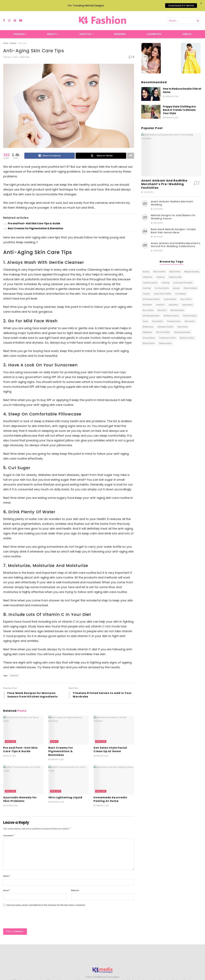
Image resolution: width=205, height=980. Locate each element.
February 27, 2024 (101, 802)
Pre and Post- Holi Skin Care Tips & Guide (34, 219)
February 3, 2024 (101, 752)
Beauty (52, 30)
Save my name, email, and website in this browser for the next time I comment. (46, 901)
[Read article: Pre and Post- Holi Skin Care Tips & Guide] (23, 726)
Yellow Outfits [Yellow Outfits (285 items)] (165, 339)
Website (75, 886)
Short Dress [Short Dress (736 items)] (183, 323)
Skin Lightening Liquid (65, 793)
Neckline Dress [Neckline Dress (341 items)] (177, 306)
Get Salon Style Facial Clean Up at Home (110, 746)
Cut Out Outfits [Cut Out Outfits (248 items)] (162, 284)
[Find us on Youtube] (21, 17)
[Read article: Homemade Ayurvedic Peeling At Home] (114, 776)
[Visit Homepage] (102, 17)
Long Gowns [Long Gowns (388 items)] (187, 301)
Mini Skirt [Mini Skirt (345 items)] (162, 306)
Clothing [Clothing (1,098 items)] (165, 279)
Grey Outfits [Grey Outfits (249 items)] (186, 295)
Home (6, 39)
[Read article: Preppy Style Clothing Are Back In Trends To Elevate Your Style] (151, 108)
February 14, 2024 (56, 755)
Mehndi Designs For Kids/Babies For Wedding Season (173, 213)
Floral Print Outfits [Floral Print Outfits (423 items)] (163, 290)
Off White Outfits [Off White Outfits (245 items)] (171, 312)
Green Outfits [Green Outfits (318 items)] (170, 295)
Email (7, 886)
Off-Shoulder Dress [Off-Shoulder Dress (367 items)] (151, 312)
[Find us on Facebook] (4, 17)
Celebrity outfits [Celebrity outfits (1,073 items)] (150, 279)
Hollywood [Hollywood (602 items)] (147, 301)
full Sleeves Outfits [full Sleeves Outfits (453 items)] (151, 295)
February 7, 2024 (10, 53)
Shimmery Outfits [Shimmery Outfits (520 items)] (165, 323)
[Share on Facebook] (50, 152)
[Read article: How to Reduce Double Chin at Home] (151, 90)
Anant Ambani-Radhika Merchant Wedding (172, 199)
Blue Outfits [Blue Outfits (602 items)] (175, 268)
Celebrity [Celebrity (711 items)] (161, 273)
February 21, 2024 (171, 92)
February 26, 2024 (56, 798)
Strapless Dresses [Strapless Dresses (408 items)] (182, 328)
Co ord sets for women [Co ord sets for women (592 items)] (183, 279)
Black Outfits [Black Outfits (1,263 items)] (160, 268)
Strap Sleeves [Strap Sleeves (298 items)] (149, 334)
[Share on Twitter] (101, 152)
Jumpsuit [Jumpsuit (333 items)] (160, 301)
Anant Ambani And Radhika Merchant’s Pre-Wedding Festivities (164, 180)
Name (7, 872)
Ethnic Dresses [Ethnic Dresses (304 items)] (190, 284)
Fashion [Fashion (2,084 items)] (146, 290)
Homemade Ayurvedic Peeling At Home (110, 795)
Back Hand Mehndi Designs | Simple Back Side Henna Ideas (173, 227)
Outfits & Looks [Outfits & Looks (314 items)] (190, 312)
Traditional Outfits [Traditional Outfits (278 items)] (168, 334)
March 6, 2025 (9, 752)
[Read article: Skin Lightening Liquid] (69, 776)
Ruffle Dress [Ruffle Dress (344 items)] (148, 323)
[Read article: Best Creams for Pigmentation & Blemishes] (69, 726)
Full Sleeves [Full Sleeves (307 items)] (181, 290)
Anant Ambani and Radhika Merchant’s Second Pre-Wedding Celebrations (176, 241)
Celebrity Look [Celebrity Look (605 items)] (175, 273)
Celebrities (154, 30)
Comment (9, 832)
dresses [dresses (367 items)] (176, 284)
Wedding (120, 30)
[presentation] (28, 915)
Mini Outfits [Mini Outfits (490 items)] (148, 306)
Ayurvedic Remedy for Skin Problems (20, 795)
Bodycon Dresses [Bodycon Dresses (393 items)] (192, 268)
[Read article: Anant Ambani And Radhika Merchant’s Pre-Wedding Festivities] (172, 151)
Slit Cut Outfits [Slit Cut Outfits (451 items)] (163, 328)
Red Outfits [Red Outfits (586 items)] (190, 317)
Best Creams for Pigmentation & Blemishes (36, 224)
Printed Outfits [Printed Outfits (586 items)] (174, 317)
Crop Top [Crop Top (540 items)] (147, 284)
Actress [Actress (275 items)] (146, 268)
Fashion (19, 30)
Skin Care (22, 39)
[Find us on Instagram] (9, 17)
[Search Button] (199, 17)
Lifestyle (85, 30)
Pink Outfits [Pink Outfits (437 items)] (158, 317)
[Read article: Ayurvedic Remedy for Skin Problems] (23, 776)
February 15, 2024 (171, 114)
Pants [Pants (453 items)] (145, 317)
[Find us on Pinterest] (15, 17)
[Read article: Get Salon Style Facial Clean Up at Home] (114, 726)
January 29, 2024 (10, 802)
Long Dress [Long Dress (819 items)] (173, 301)
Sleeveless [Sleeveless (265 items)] (147, 328)
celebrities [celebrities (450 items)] (148, 273)
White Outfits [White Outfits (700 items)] (149, 339)
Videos (187, 30)
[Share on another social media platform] (131, 152)
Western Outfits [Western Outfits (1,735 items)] (187, 334)
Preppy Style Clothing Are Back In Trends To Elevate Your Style (179, 106)
